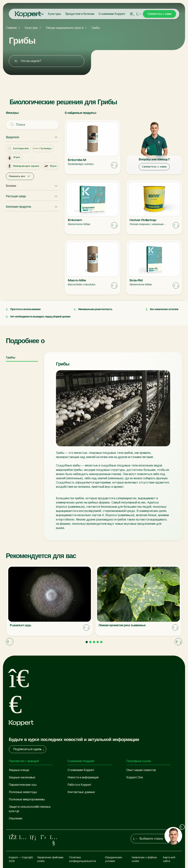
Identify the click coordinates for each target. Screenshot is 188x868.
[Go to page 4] (98, 642)
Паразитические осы (23, 785)
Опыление (16, 818)
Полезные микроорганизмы (27, 799)
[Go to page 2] (90, 642)
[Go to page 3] (94, 642)
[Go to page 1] (87, 642)
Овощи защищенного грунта (65, 28)
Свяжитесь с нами (159, 14)
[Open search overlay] (132, 14)
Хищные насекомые (22, 777)
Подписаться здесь (29, 749)
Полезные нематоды (23, 792)
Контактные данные (81, 792)
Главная (11, 28)
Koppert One (135, 777)
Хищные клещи (19, 770)
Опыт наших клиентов (141, 770)
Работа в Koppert (79, 785)
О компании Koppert (112, 14)
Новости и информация (83, 777)
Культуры (54, 14)
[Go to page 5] (101, 642)
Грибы (96, 28)
